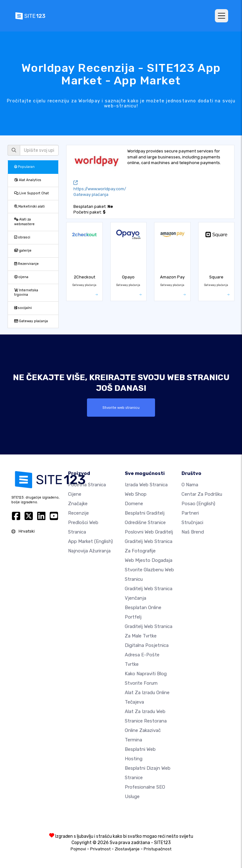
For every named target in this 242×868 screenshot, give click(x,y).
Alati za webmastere (24, 222)
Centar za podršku (202, 494)
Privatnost (100, 849)
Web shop (136, 494)
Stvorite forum (141, 683)
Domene (134, 504)
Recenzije (78, 513)
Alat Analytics (28, 180)
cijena (21, 277)
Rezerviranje (26, 264)
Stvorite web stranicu (121, 408)
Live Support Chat (32, 193)
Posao (198, 504)
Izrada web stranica (146, 485)
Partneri (190, 513)
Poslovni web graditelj (149, 532)
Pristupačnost (158, 849)
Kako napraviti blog (146, 674)
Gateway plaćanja (31, 321)
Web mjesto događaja (149, 560)
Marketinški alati (29, 206)
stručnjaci (192, 523)
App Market (90, 541)
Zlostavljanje (127, 849)
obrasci (22, 237)
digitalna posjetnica (147, 645)
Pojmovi (78, 849)
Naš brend (193, 532)
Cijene (75, 494)
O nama (190, 485)
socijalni (23, 308)
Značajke (78, 504)
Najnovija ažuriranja (89, 551)
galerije (23, 251)
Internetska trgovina (26, 293)
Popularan (24, 167)
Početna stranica (87, 485)
